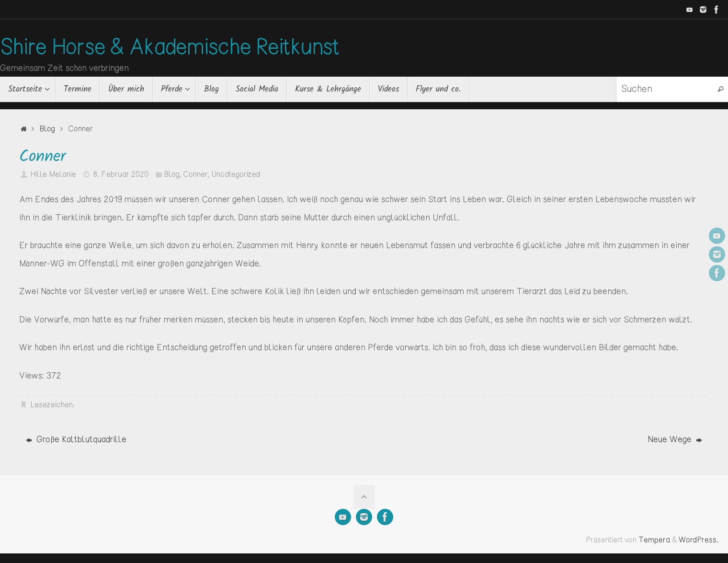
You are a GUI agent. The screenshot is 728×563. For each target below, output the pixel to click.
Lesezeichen (51, 405)
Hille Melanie (53, 175)
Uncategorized (236, 175)
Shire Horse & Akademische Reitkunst (170, 48)
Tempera (654, 540)
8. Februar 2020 (121, 175)
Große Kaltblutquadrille (76, 440)
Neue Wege (675, 440)
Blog (47, 129)
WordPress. (699, 540)
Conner (195, 175)
